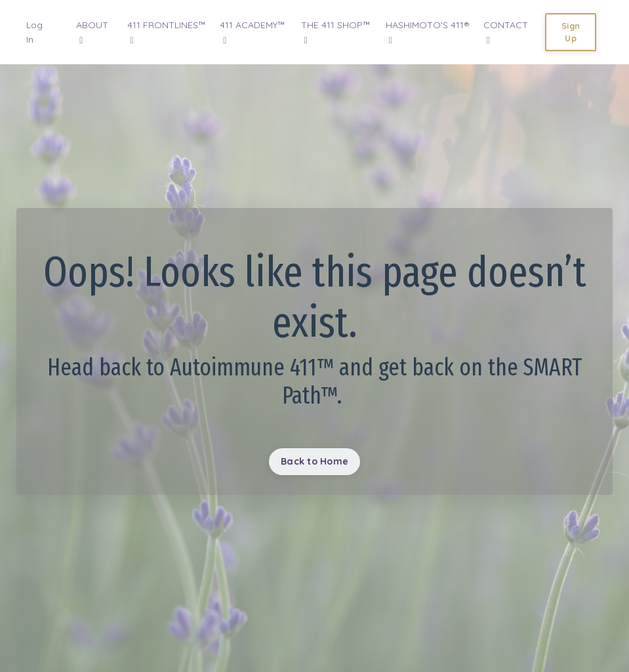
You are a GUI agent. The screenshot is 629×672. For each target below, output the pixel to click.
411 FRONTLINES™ (167, 32)
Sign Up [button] (571, 32)
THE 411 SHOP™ (336, 32)
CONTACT (506, 32)
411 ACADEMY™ (253, 32)
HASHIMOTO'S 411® (428, 32)
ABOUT (92, 32)
